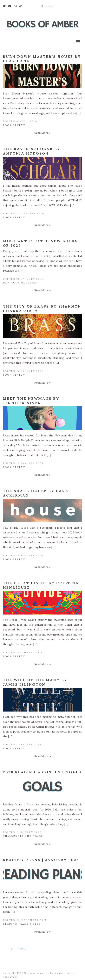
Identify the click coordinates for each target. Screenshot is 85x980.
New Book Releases (20, 283)
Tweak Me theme (61, 973)
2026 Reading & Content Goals (42, 772)
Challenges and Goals (23, 836)
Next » (22, 949)
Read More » (42, 133)
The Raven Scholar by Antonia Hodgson (32, 151)
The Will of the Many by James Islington (35, 682)
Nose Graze (10, 977)
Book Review (14, 125)
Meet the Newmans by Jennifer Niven (31, 401)
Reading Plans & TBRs (22, 924)
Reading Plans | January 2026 (41, 860)
